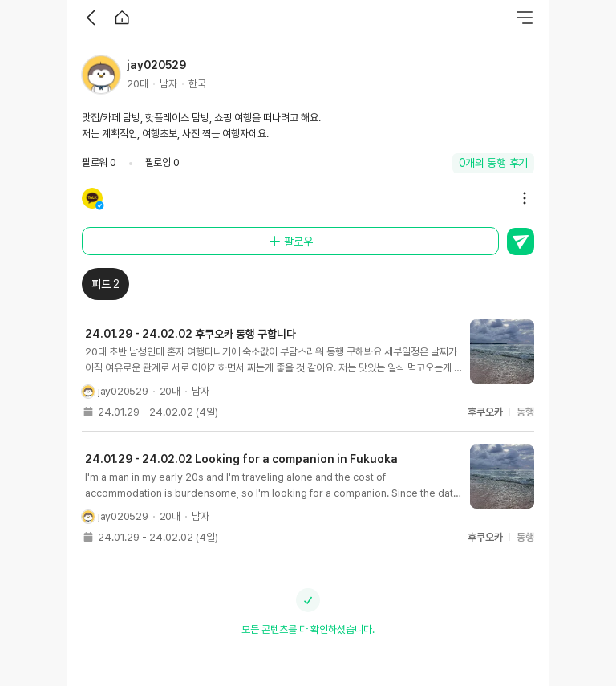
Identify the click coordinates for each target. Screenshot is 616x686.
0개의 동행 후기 (494, 163)
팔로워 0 (99, 162)
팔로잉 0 (162, 162)
